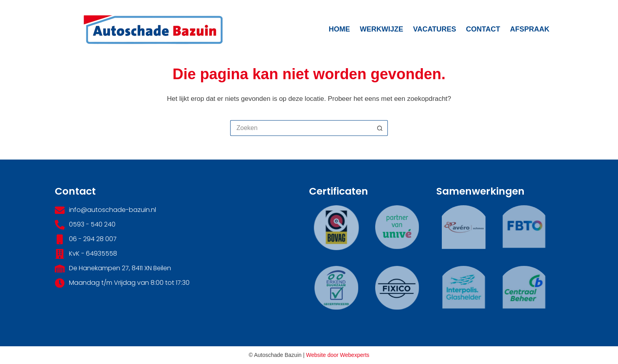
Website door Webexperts (338, 355)
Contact (483, 29)
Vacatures (435, 29)
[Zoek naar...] (301, 128)
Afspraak (530, 29)
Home (339, 29)
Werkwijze (382, 29)
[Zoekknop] (380, 128)
